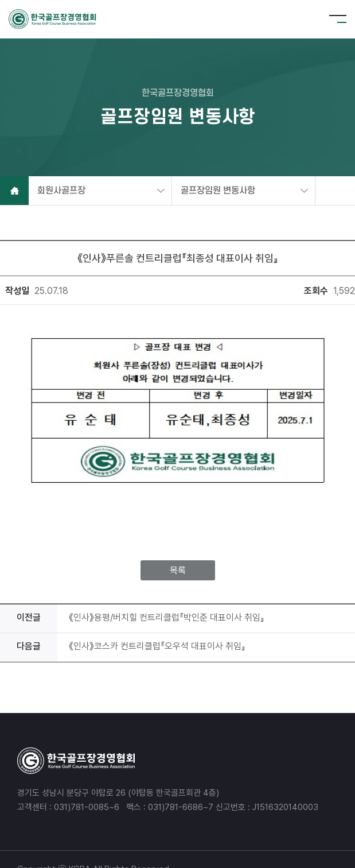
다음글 (29, 626)
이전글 (29, 597)
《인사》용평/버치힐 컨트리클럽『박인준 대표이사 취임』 (167, 597)
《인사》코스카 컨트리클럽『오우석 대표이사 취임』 (157, 626)
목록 (178, 550)
